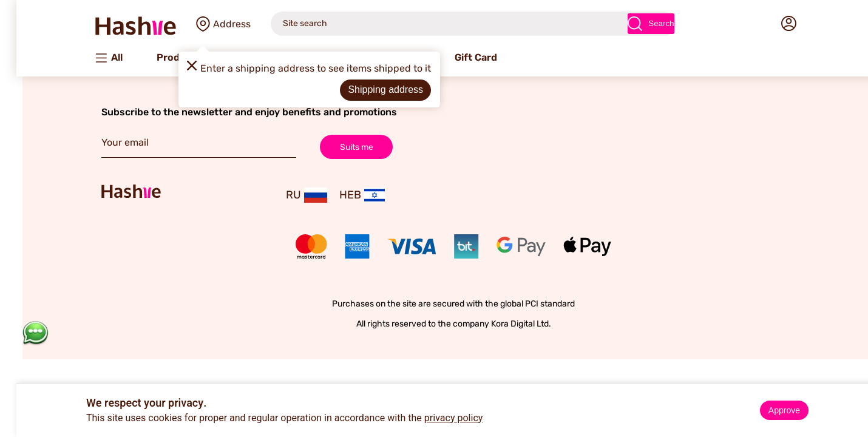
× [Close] (854, 395)
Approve (765, 410)
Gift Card (456, 57)
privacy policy (434, 418)
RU (287, 195)
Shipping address (366, 90)
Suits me (337, 147)
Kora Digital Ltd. (502, 324)
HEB (343, 195)
